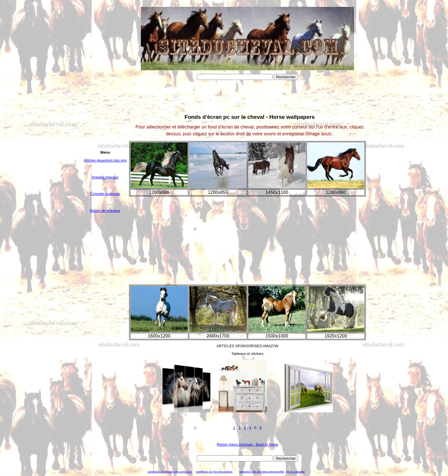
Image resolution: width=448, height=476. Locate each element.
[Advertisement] (105, 311)
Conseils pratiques (105, 194)
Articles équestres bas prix (105, 160)
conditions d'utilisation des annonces (170, 472)
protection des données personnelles (262, 472)
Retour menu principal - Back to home (248, 444)
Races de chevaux (105, 211)
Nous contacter (296, 472)
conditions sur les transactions (214, 472)
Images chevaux (105, 177)
